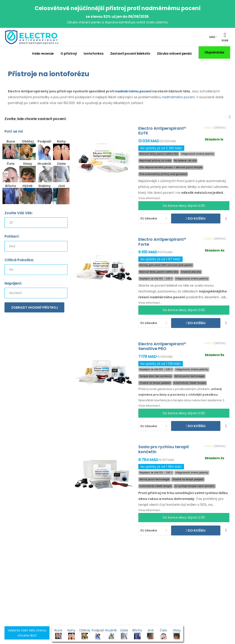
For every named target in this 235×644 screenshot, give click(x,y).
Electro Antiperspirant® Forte (162, 242)
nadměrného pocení (178, 97)
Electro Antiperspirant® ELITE (162, 131)
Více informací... (150, 198)
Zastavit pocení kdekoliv (130, 53)
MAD (212, 37)
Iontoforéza (94, 53)
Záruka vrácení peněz (174, 53)
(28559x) (220, 128)
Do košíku (196, 218)
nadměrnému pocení (133, 91)
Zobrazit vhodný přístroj (35, 308)
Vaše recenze (43, 53)
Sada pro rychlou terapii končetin (163, 449)
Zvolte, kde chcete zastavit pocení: (35, 119)
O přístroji (69, 53)
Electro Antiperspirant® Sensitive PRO (162, 346)
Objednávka (214, 52)
